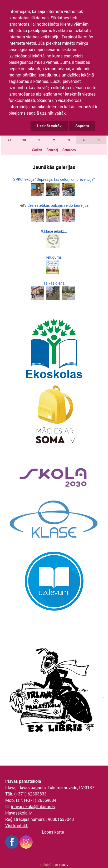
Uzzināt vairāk (49, 126)
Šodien (37, 150)
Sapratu (82, 126)
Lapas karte (53, 832)
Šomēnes (69, 150)
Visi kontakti (17, 826)
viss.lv (64, 865)
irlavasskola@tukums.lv (33, 807)
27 (9, 140)
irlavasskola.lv (18, 813)
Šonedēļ (52, 150)
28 (24, 140)
